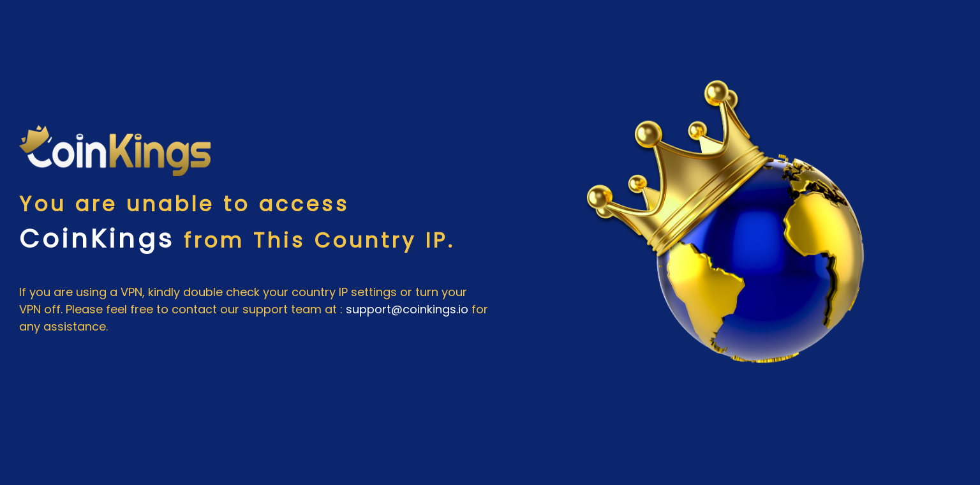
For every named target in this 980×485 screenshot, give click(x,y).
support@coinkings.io (407, 309)
